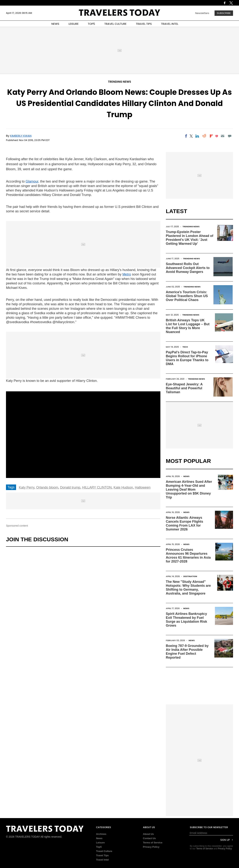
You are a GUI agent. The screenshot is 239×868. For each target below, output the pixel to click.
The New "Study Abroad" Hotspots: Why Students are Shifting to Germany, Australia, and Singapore (188, 588)
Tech (185, 347)
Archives (101, 834)
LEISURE (74, 24)
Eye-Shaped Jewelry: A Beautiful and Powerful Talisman (184, 388)
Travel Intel (102, 860)
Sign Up (225, 840)
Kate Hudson (123, 487)
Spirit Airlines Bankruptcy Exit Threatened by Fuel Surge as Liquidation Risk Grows (186, 620)
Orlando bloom (47, 487)
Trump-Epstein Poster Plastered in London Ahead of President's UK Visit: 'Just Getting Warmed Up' (190, 238)
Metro (127, 274)
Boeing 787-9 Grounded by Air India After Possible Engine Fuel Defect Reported (187, 652)
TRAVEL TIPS (144, 24)
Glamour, (32, 181)
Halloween (143, 487)
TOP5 (91, 24)
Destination (190, 576)
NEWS (55, 24)
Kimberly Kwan (21, 136)
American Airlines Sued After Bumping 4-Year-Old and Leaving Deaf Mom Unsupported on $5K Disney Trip (189, 490)
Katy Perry (27, 487)
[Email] (222, 136)
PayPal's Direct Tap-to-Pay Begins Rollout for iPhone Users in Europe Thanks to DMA (187, 358)
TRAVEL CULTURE (115, 24)
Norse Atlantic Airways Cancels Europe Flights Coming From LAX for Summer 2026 (184, 524)
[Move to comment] (230, 136)
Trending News (119, 82)
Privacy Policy (151, 847)
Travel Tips (102, 855)
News (186, 476)
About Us (148, 834)
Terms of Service (153, 843)
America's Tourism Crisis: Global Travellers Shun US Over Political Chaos (187, 296)
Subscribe (224, 13)
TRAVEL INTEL (170, 24)
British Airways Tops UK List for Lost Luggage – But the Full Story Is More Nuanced (188, 326)
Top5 (99, 847)
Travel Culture (104, 851)
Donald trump (70, 487)
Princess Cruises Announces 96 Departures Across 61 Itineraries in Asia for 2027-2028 (188, 556)
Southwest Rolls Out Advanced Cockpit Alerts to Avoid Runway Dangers (188, 268)
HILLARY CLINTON (97, 487)
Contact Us (149, 838)
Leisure (100, 843)
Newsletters (202, 13)
